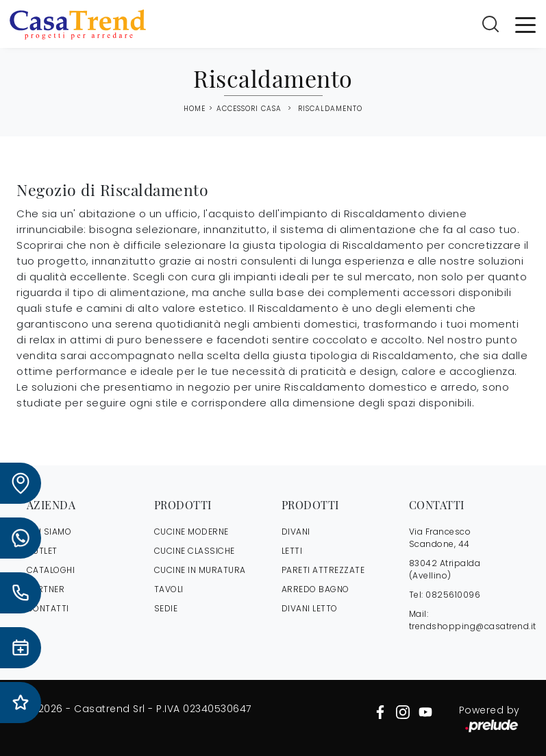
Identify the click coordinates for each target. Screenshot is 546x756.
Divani (296, 532)
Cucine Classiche (195, 551)
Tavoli (169, 589)
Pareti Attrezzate (323, 570)
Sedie (166, 608)
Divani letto (310, 608)
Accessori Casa (249, 109)
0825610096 (453, 595)
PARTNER (46, 589)
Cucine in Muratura (200, 570)
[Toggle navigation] (525, 24)
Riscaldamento (330, 109)
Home (195, 109)
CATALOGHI (51, 570)
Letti (292, 551)
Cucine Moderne (191, 532)
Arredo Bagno (315, 589)
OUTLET (42, 551)
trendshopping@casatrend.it (473, 626)
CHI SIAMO (49, 532)
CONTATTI (48, 608)
